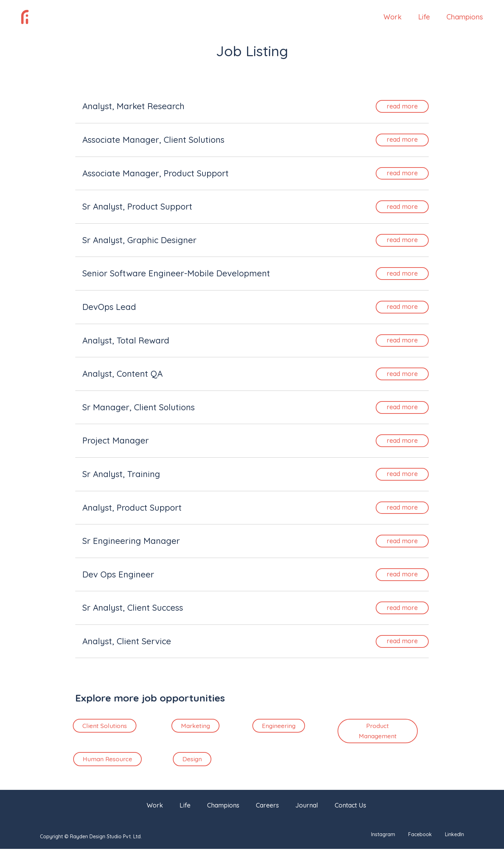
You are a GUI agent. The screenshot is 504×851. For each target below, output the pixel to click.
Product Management (377, 732)
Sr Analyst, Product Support (137, 206)
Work (392, 18)
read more (402, 106)
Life (424, 18)
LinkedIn (455, 837)
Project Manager (116, 440)
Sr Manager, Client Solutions (139, 407)
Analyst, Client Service (127, 641)
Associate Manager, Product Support (156, 173)
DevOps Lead (109, 307)
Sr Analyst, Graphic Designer (139, 240)
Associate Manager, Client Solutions (153, 140)
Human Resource (107, 761)
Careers (267, 808)
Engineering (279, 726)
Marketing (195, 726)
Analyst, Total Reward (126, 340)
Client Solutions (105, 726)
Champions (465, 18)
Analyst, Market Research (133, 106)
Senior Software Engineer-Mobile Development (176, 273)
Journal (307, 808)
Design (192, 761)
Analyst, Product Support (132, 507)
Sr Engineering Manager (131, 541)
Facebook (420, 837)
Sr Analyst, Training (121, 474)
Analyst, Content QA (122, 374)
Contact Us (350, 808)
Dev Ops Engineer (118, 574)
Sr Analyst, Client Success (133, 608)
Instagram (383, 837)
